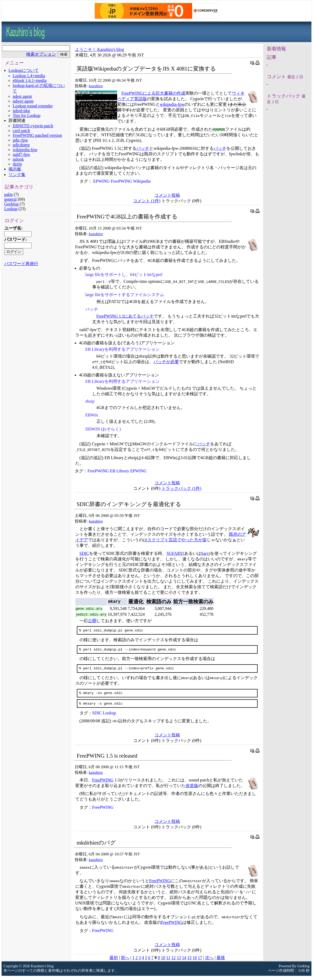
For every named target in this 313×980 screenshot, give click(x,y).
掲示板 (15, 169)
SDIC (84, 553)
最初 (114, 962)
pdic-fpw (20, 140)
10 (163, 962)
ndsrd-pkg (21, 111)
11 (168, 962)
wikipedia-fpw (25, 150)
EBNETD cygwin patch (33, 126)
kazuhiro (96, 86)
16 (195, 962)
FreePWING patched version (37, 135)
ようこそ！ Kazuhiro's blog (100, 49)
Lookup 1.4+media (29, 76)
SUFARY (175, 553)
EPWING (102, 181)
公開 (92, 621)
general (10, 199)
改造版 (192, 790)
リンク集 (17, 175)
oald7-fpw (21, 154)
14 (184, 962)
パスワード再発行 (21, 264)
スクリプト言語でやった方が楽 (177, 540)
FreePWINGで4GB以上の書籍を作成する (127, 216)
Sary (205, 553)
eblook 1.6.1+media (30, 80)
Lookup (11, 209)
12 (174, 962)
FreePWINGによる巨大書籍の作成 (153, 93)
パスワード (15, 239)
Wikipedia (142, 181)
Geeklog (11, 204)
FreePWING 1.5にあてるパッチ (125, 316)
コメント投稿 (167, 195)
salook (18, 159)
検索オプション (41, 54)
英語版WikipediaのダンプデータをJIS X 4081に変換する (146, 69)
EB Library (120, 471)
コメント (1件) (147, 201)
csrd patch (21, 131)
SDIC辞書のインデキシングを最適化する (129, 504)
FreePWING (122, 181)
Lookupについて (24, 70)
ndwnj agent (23, 101)
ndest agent (22, 96)
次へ (209, 962)
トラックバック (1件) (181, 488)
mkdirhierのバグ (96, 847)
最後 (221, 962)
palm (8, 194)
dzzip (17, 164)
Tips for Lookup (27, 115)
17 (200, 962)
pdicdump (21, 145)
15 (189, 962)
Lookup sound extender (33, 106)
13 (179, 962)
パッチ (143, 148)
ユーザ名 (13, 228)
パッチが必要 (166, 362)
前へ (125, 962)
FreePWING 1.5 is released (107, 760)
